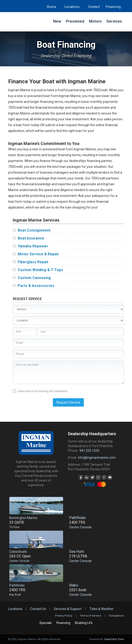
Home (51, 7)
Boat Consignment (34, 230)
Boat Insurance (31, 238)
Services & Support (68, 609)
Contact (94, 7)
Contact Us (38, 609)
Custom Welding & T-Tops (40, 270)
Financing (113, 7)
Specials (46, 623)
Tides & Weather (102, 609)
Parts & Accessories (36, 286)
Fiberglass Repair (33, 262)
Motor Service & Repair (38, 254)
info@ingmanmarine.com (97, 458)
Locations (72, 7)
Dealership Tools (114, 639)
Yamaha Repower (33, 246)
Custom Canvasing (34, 278)
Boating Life (84, 623)
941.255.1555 (89, 451)
